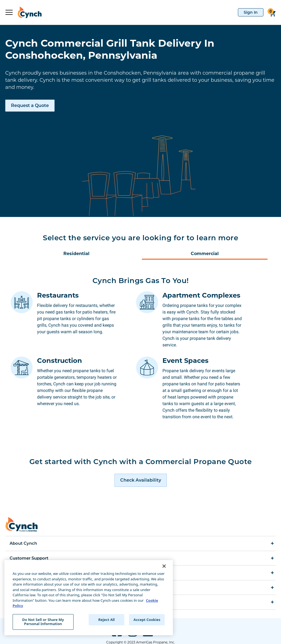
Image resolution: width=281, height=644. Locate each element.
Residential (76, 254)
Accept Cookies (147, 620)
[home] (27, 12)
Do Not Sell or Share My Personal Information (43, 622)
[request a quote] (141, 467)
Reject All (106, 620)
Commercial (205, 254)
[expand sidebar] (9, 12)
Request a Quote (30, 105)
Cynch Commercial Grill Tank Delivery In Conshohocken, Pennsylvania (110, 49)
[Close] (164, 566)
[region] (89, 598)
